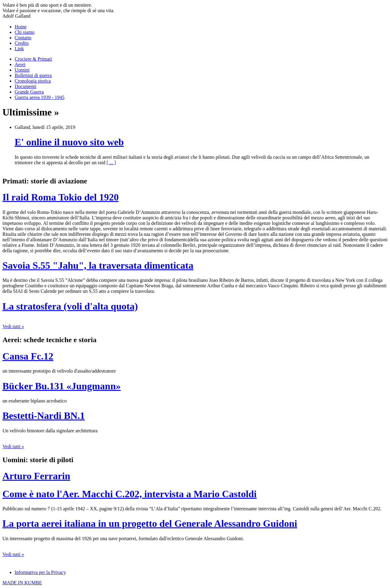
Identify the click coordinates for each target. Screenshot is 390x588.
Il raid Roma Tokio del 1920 (60, 197)
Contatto (23, 38)
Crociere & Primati (33, 59)
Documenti (25, 86)
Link (19, 49)
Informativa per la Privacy (40, 572)
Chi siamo (25, 32)
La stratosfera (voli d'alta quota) (70, 306)
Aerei (20, 64)
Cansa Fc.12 (28, 356)
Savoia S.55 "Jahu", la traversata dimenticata (98, 265)
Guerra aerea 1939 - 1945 (39, 97)
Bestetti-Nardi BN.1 (44, 416)
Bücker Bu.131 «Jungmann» (62, 386)
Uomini (22, 70)
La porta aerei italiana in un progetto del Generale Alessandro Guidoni (150, 523)
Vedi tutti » (13, 326)
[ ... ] (111, 163)
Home (21, 27)
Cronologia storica (33, 81)
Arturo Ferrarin (36, 476)
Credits (22, 43)
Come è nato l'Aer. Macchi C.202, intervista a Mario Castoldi (129, 494)
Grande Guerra (29, 92)
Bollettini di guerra (33, 75)
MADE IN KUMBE (22, 583)
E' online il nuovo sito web (69, 142)
